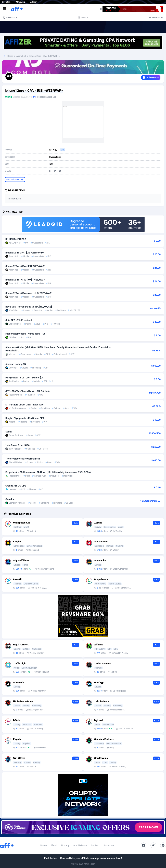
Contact (95, 845)
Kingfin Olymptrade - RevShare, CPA (25, 418)
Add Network (80, 845)
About (54, 845)
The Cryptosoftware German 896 (23, 459)
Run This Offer (15, 180)
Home (10, 56)
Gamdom (10, 499)
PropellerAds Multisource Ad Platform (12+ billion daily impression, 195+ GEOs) (48, 472)
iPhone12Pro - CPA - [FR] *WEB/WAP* (25, 266)
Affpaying (20, 2)
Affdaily (34, 2)
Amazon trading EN (16, 364)
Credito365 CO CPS (16, 486)
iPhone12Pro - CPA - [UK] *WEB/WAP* (25, 280)
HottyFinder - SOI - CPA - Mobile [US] (25, 378)
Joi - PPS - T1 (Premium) (19, 320)
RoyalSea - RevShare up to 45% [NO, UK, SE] (29, 307)
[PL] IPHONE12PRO (16, 239)
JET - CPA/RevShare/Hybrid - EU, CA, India (28, 391)
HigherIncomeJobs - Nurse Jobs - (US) (26, 334)
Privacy (65, 845)
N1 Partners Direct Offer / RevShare (24, 405)
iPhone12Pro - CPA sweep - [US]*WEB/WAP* (29, 293)
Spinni (9, 432)
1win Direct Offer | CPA (17, 445)
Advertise (109, 845)
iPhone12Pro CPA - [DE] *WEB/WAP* (25, 253)
